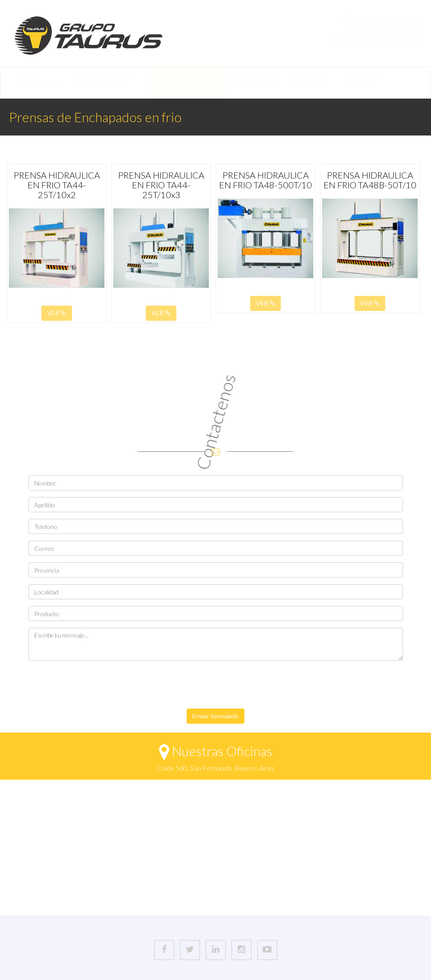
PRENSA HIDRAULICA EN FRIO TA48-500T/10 (265, 180)
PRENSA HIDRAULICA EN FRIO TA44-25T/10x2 (57, 185)
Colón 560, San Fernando (384, 18)
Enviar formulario (215, 716)
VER (57, 313)
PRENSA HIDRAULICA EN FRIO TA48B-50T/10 (370, 180)
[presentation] (96, 685)
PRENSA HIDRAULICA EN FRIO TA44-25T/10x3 (161, 185)
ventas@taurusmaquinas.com (378, 39)
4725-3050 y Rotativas (387, 29)
